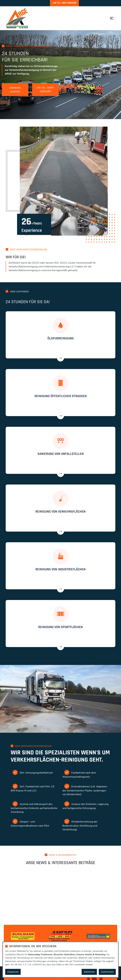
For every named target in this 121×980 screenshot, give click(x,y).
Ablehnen (89, 972)
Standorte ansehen (15, 90)
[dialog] (60, 960)
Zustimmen (107, 972)
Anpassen (13, 972)
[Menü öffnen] (112, 18)
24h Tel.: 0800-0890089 (45, 90)
